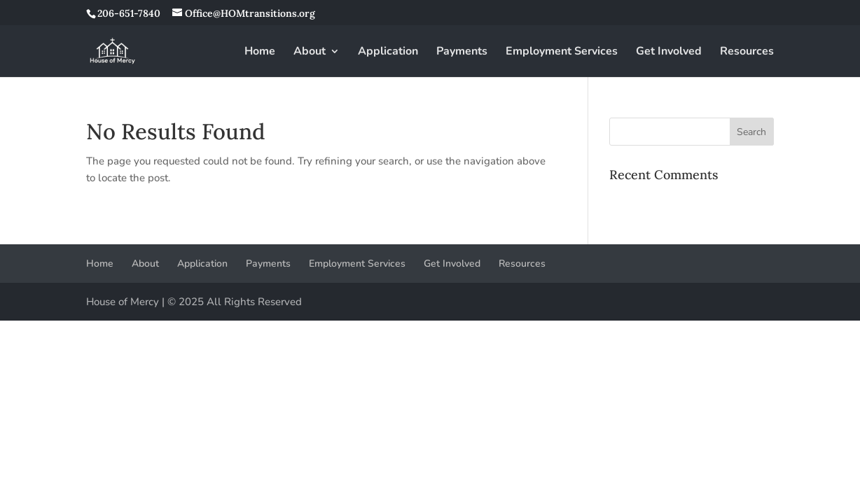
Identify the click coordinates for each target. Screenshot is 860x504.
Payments (462, 52)
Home (260, 52)
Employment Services (562, 52)
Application (388, 52)
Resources (747, 52)
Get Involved (669, 52)
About (310, 52)
